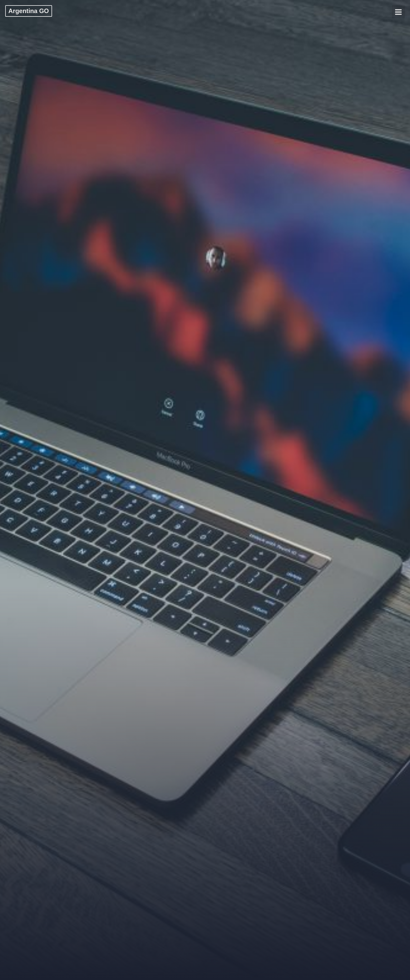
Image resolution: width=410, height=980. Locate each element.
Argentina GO (29, 11)
